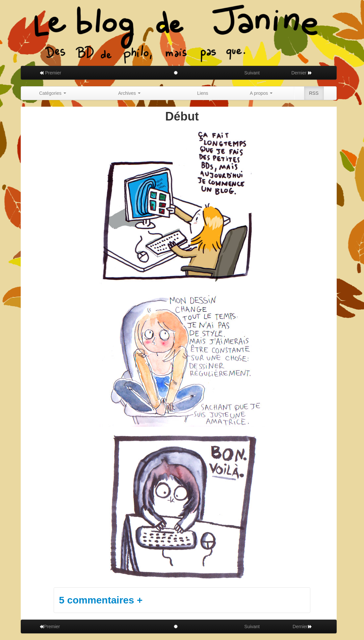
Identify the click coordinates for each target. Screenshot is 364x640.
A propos (261, 93)
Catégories (53, 93)
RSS (314, 93)
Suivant (252, 73)
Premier (50, 73)
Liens (203, 93)
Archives (129, 93)
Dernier (302, 73)
